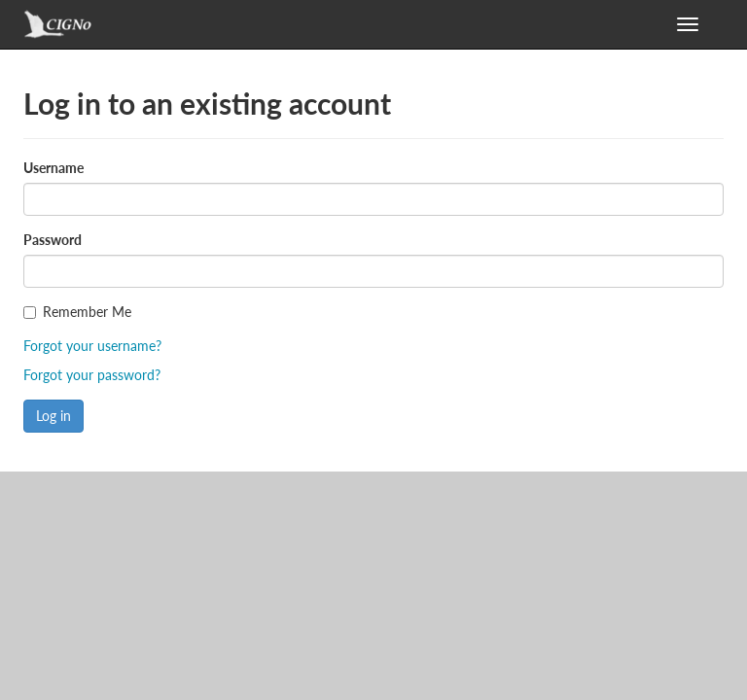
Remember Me (87, 312)
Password (53, 240)
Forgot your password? (92, 375)
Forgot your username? (92, 346)
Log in (53, 416)
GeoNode (77, 29)
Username (53, 168)
